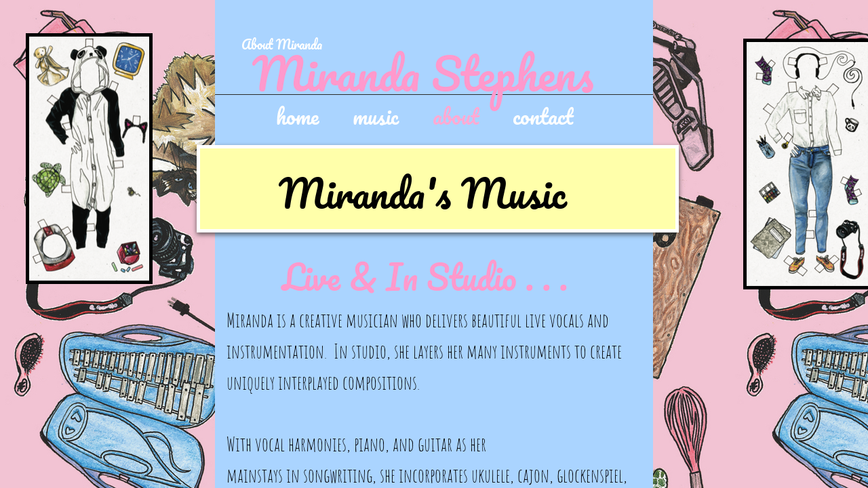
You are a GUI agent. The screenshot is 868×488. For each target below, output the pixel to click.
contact (543, 115)
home (297, 115)
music (376, 115)
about (456, 115)
